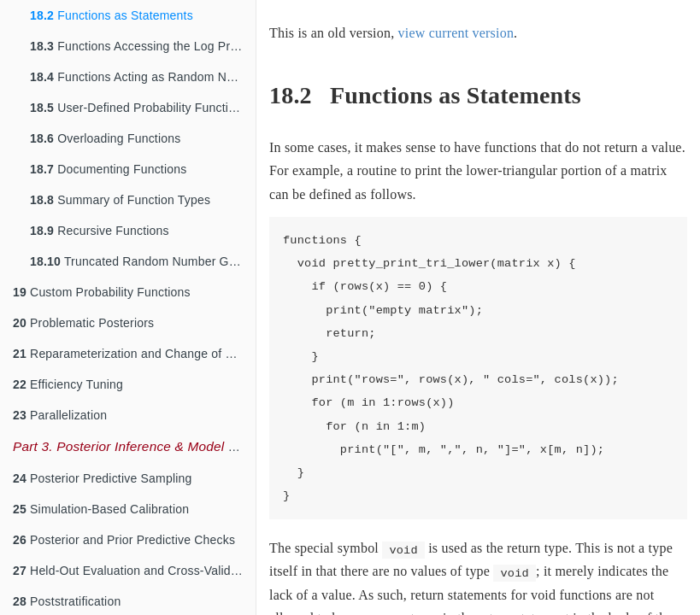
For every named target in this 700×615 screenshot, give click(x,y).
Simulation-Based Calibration (101, 509)
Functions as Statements (112, 15)
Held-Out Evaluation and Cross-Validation (134, 571)
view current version (456, 33)
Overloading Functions (105, 138)
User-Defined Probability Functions (139, 108)
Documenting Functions (108, 169)
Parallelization (60, 415)
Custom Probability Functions (102, 292)
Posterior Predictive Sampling (103, 478)
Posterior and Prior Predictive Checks (124, 540)
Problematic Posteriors (83, 323)
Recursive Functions (100, 231)
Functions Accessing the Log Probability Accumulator (143, 46)
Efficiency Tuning (68, 384)
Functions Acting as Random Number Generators (143, 77)
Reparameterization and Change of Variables (134, 354)
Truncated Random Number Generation (143, 261)
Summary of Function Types (120, 200)
